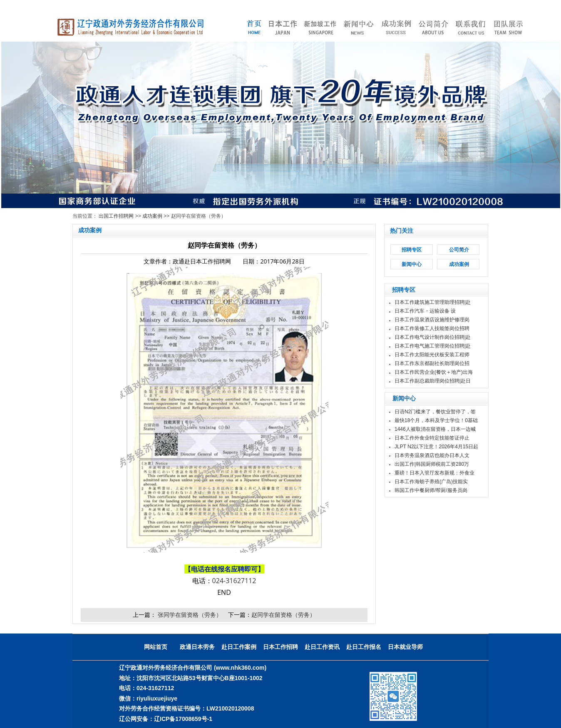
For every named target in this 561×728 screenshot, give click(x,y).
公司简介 (459, 250)
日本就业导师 (405, 647)
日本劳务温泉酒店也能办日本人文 (432, 455)
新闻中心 (412, 264)
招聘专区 (412, 250)
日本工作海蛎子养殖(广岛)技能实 (431, 482)
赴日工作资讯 (322, 647)
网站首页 (156, 647)
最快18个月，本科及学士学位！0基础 (436, 420)
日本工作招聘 (280, 647)
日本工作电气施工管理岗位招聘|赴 (433, 346)
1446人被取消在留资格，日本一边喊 (435, 429)
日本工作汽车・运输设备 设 (425, 311)
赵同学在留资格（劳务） (283, 615)
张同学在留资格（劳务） (189, 615)
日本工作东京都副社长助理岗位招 (432, 363)
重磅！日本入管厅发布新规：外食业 (434, 473)
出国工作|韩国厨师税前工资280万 (432, 464)
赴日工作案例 (239, 647)
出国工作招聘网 (116, 216)
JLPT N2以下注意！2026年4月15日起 (436, 447)
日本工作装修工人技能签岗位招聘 (432, 328)
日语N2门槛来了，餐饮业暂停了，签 (435, 412)
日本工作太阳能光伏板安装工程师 (432, 355)
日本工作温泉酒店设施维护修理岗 (432, 320)
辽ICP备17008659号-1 (183, 719)
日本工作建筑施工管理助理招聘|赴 (433, 302)
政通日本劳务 (197, 647)
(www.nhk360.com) (240, 668)
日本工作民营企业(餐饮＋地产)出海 (434, 372)
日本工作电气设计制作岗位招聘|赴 (433, 337)
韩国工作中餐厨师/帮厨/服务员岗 (431, 490)
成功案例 (152, 216)
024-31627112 (234, 581)
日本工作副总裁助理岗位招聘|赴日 (433, 381)
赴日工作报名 (364, 647)
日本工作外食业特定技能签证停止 (432, 438)
